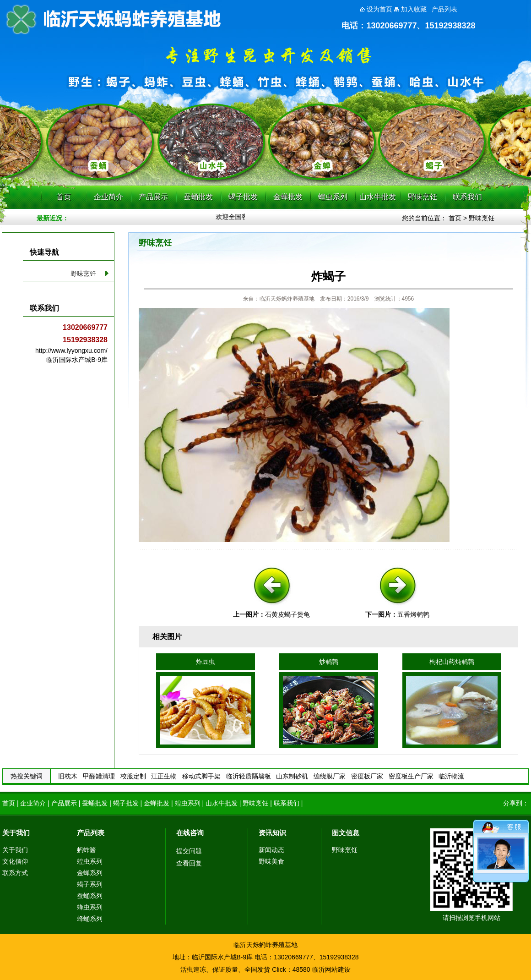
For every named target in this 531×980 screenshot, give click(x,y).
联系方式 (15, 873)
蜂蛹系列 (90, 919)
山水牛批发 (378, 197)
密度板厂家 (367, 776)
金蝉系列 (90, 873)
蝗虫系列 (333, 197)
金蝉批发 (288, 197)
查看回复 (189, 863)
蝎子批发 (243, 197)
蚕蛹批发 (198, 197)
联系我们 (467, 197)
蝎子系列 (90, 884)
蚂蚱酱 (87, 850)
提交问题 (189, 851)
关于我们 (16, 833)
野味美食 (271, 861)
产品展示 (153, 197)
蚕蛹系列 (90, 896)
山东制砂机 (292, 776)
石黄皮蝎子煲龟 (287, 614)
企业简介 (108, 197)
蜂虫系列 (90, 907)
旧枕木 (68, 776)
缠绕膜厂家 (330, 776)
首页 (64, 197)
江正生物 (164, 776)
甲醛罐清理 (99, 776)
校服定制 (133, 776)
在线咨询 (190, 833)
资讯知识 (272, 833)
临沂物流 (451, 776)
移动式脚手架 (201, 776)
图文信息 (346, 833)
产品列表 (91, 833)
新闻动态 (271, 850)
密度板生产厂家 (411, 776)
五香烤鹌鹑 (413, 614)
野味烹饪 (423, 197)
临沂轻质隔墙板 (249, 776)
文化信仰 (15, 861)
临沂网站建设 (331, 969)
